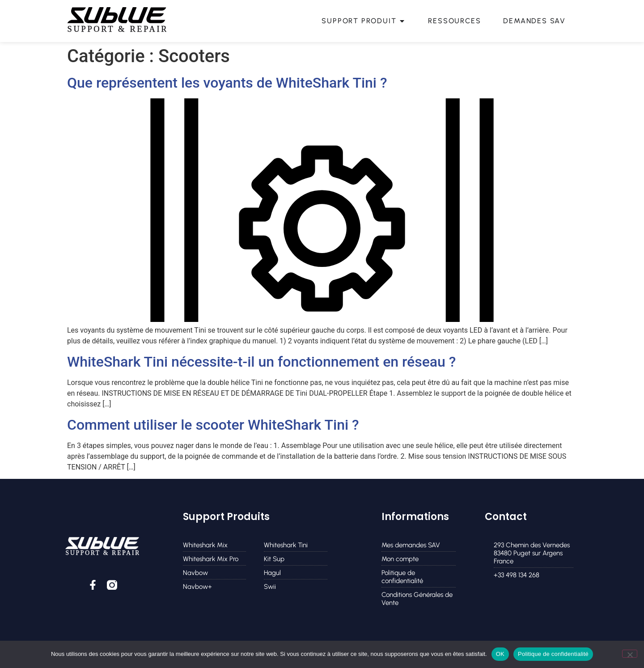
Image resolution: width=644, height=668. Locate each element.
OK (500, 654)
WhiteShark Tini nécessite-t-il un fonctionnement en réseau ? (261, 362)
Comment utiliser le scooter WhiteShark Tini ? (213, 425)
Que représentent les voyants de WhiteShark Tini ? (227, 83)
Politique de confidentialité (553, 654)
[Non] (630, 654)
